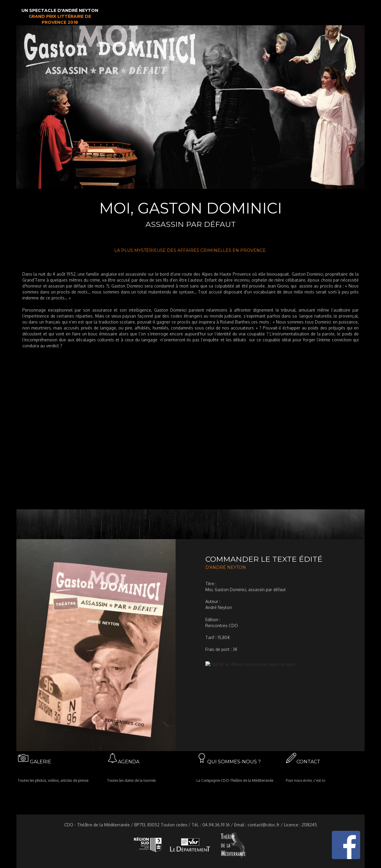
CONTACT (308, 762)
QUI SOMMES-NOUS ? (234, 762)
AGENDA (129, 762)
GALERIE (40, 762)
